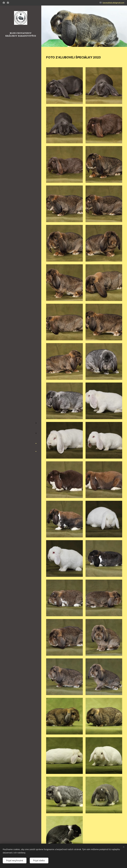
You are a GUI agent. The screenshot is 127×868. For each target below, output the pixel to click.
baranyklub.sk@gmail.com (113, 3)
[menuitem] (21, 410)
